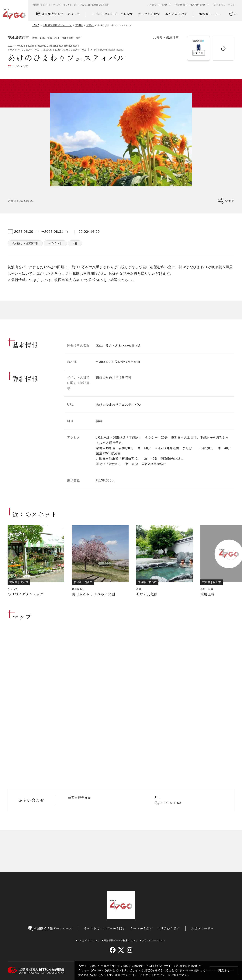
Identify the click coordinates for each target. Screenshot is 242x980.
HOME (35, 25)
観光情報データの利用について (192, 5)
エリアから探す (176, 14)
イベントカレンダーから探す (112, 14)
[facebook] (113, 950)
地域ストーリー (210, 14)
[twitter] (121, 950)
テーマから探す (149, 14)
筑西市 (90, 25)
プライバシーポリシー (225, 5)
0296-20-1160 (170, 803)
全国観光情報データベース (58, 14)
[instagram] (129, 950)
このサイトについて (153, 975)
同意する (224, 970)
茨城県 (79, 25)
